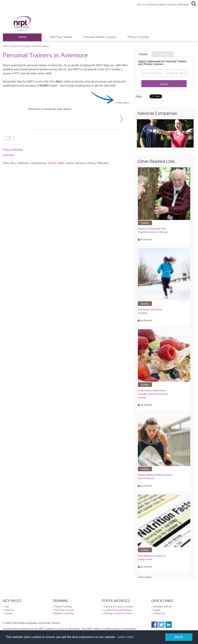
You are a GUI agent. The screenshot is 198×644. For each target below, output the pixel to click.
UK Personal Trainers (21, 46)
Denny (52, 163)
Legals (157, 610)
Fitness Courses (138, 37)
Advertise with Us (162, 607)
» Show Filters (122, 103)
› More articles (145, 577)
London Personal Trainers (118, 610)
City (7, 607)
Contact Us (159, 613)
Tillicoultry (103, 163)
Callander (23, 163)
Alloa (6, 163)
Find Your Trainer (61, 37)
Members (184, 5)
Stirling (91, 163)
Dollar (61, 163)
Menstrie (80, 163)
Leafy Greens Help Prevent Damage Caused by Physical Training (153, 394)
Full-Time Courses (64, 610)
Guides (145, 223)
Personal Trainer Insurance (162, 5)
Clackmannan (38, 163)
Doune (70, 163)
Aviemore (9, 155)
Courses (9, 610)
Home (22, 37)
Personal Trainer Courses (100, 37)
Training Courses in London (119, 607)
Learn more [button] (125, 637)
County (8, 613)
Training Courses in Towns (118, 613)
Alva (13, 163)
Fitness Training (63, 607)
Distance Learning (64, 613)
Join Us (141, 5)
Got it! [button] (179, 637)
